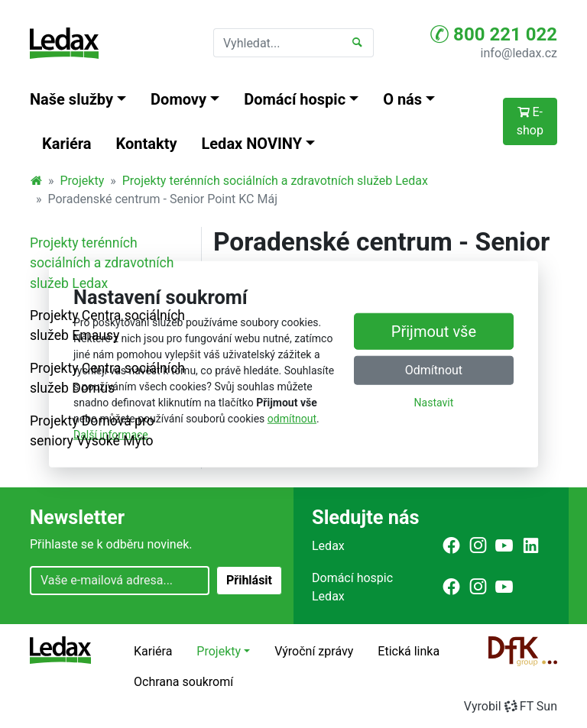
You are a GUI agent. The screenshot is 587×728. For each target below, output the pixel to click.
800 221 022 (494, 34)
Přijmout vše (434, 332)
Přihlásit (249, 580)
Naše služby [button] (71, 99)
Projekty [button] (219, 651)
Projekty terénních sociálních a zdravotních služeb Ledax (275, 181)
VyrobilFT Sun (511, 706)
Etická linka (409, 651)
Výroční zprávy (314, 651)
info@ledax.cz (519, 53)
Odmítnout (434, 370)
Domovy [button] (178, 99)
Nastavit (434, 403)
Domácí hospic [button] (295, 99)
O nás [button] (402, 99)
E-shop (530, 121)
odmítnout (292, 419)
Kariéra (67, 144)
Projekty (83, 181)
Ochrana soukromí (183, 682)
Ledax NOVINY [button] (252, 144)
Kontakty (147, 144)
